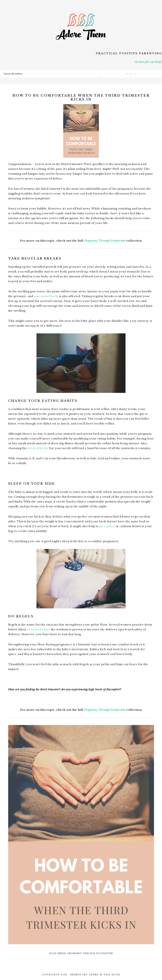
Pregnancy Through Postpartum (105, 241)
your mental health (46, 296)
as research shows (39, 629)
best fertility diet (38, 448)
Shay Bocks (112, 975)
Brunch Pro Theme (84, 975)
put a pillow (107, 526)
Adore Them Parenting (81, 27)
